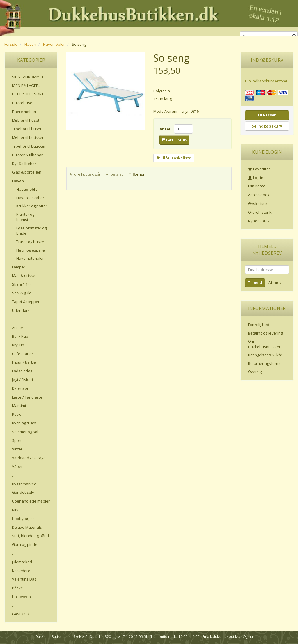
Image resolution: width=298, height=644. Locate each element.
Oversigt (255, 371)
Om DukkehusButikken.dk (267, 344)
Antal (165, 129)
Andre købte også (85, 174)
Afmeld (275, 283)
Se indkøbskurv (267, 126)
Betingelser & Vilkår (265, 355)
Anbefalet (114, 174)
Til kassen (267, 115)
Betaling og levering (265, 333)
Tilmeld (255, 283)
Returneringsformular (267, 363)
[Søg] (294, 36)
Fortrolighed (259, 325)
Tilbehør (137, 174)
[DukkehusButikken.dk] (149, 17)
